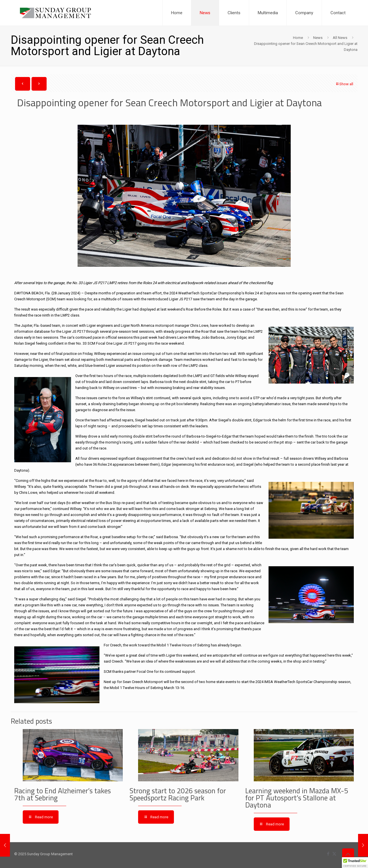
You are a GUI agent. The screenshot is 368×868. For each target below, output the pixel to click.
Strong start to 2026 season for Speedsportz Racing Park (178, 794)
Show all (344, 84)
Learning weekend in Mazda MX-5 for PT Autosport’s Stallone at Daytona (297, 798)
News (318, 38)
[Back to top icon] (348, 854)
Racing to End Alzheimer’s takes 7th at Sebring (63, 794)
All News (340, 38)
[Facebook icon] (328, 854)
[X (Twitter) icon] (334, 854)
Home (298, 38)
